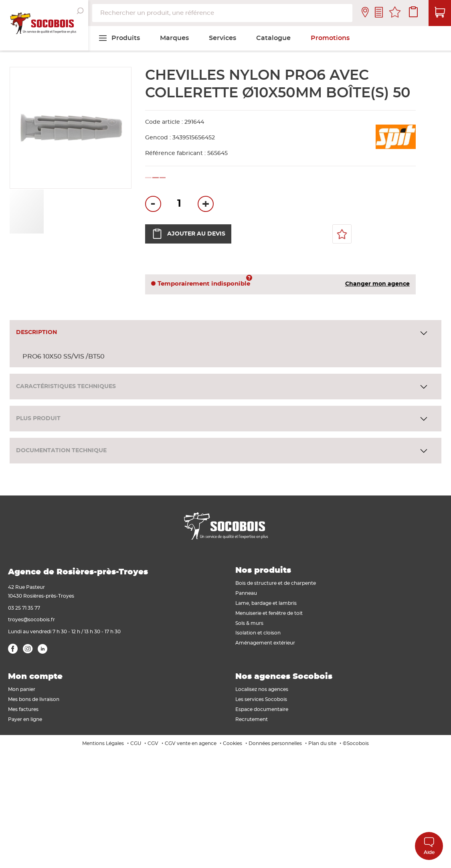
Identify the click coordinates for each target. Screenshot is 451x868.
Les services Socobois (261, 699)
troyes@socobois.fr (31, 620)
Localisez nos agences (262, 689)
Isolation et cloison (258, 633)
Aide (429, 846)
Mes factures (23, 709)
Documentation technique (61, 451)
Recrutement (252, 719)
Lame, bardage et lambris (266, 603)
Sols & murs (249, 623)
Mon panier (22, 689)
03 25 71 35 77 (24, 608)
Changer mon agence (377, 284)
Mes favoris (395, 13)
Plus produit (38, 419)
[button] (63, 211)
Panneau (246, 593)
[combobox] (222, 13)
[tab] (225, 333)
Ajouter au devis (188, 234)
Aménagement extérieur (265, 643)
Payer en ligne (25, 719)
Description (36, 332)
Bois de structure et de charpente (276, 583)
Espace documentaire (262, 709)
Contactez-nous (379, 13)
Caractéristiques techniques (66, 387)
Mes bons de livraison (34, 699)
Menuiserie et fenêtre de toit (269, 613)
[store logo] (44, 25)
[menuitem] (119, 38)
